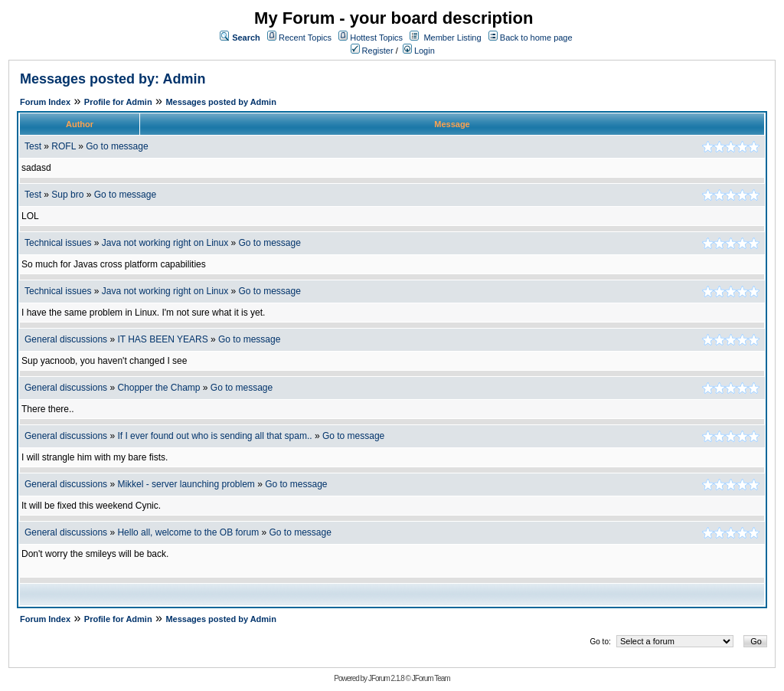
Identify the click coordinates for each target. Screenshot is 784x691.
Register (372, 51)
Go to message (117, 146)
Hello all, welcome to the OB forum (188, 532)
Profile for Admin (118, 102)
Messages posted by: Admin (113, 79)
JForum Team (431, 678)
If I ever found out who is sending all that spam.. (214, 436)
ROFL (64, 146)
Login (419, 51)
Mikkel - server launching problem (186, 484)
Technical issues (58, 243)
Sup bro (67, 195)
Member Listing (452, 38)
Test (33, 146)
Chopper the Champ (158, 388)
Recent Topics (305, 38)
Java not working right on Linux (165, 243)
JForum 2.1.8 (386, 678)
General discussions (66, 339)
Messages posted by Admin (220, 102)
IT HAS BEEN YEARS (162, 339)
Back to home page (536, 38)
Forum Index (45, 102)
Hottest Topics (376, 38)
